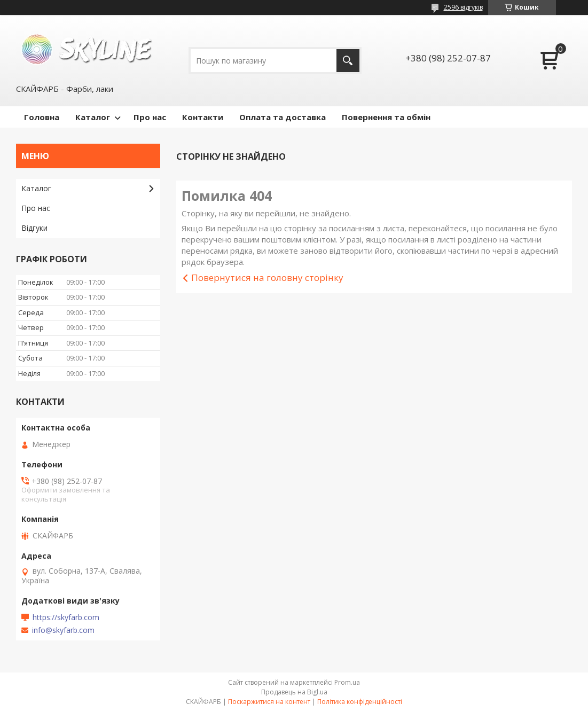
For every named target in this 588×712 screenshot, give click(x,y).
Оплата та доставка (283, 117)
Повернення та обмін (386, 117)
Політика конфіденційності (360, 702)
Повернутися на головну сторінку (267, 277)
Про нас (150, 117)
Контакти (203, 117)
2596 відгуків (463, 7)
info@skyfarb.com (63, 630)
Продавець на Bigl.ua (294, 692)
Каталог (93, 117)
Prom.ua (347, 682)
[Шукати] (348, 61)
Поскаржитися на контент (269, 702)
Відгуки (34, 228)
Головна (42, 117)
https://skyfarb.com (66, 617)
